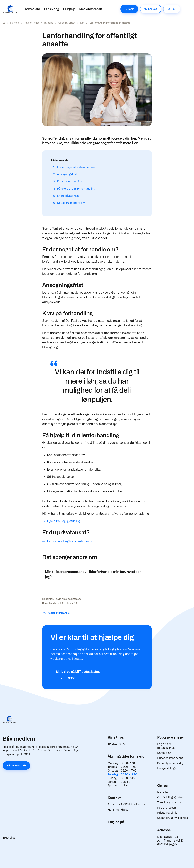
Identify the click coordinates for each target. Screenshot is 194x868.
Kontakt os (164, 753)
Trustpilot (9, 838)
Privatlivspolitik (167, 813)
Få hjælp (69, 9)
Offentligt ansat (67, 23)
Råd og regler (32, 23)
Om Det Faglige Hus (170, 797)
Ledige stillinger (167, 768)
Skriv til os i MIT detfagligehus (127, 805)
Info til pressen (167, 808)
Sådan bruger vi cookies (173, 818)
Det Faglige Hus (76, 321)
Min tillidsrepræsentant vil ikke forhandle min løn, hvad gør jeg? (97, 574)
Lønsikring (51, 9)
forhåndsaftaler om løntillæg (82, 469)
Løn (82, 23)
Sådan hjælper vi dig (170, 763)
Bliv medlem (31, 9)
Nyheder (163, 792)
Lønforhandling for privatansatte (70, 541)
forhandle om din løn (130, 229)
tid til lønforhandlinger (89, 269)
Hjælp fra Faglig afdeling (64, 521)
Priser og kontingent (170, 758)
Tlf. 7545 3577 (117, 744)
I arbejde (49, 23)
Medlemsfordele (91, 9)
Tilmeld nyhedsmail (170, 803)
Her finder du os (118, 810)
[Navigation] (187, 9)
